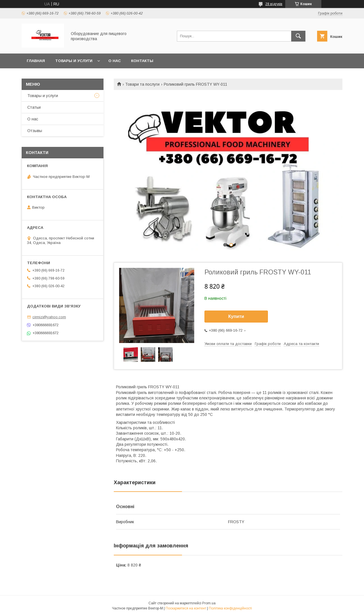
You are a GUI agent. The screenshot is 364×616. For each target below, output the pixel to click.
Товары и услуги (74, 61)
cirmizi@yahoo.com (49, 317)
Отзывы (35, 131)
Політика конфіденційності (230, 608)
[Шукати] (298, 36)
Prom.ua (209, 603)
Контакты (142, 61)
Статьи (34, 107)
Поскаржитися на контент (186, 608)
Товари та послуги (142, 84)
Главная (36, 61)
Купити (236, 316)
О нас (115, 61)
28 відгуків (274, 4)
